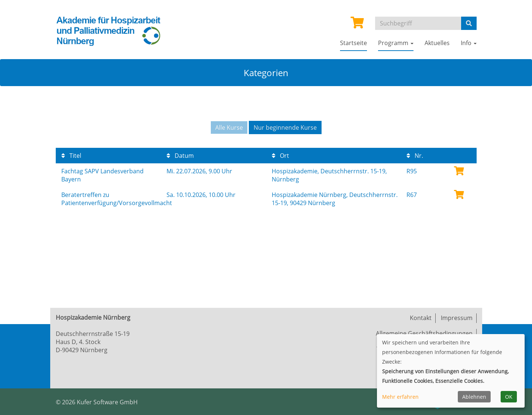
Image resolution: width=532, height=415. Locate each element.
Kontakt (421, 318)
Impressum (457, 318)
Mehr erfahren (400, 397)
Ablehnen (474, 397)
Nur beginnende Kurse (285, 127)
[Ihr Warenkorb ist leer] (357, 25)
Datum (180, 156)
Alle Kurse (229, 127)
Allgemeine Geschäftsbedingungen (424, 333)
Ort (280, 156)
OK (509, 397)
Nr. (415, 156)
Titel (71, 156)
